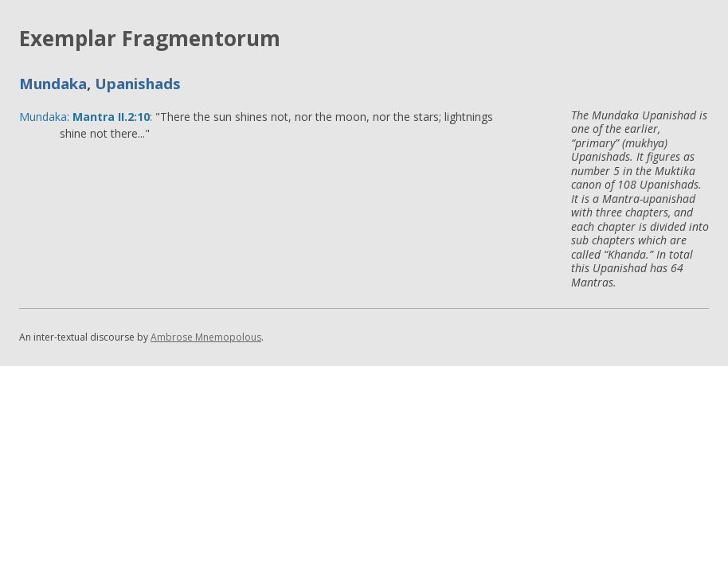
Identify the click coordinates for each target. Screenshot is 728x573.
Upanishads (138, 83)
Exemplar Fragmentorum (150, 38)
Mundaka (53, 83)
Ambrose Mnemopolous (206, 337)
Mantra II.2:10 (111, 117)
